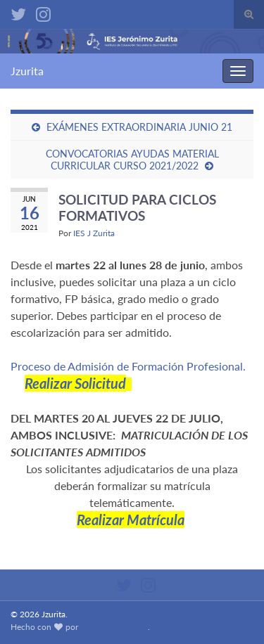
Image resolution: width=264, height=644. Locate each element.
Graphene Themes (114, 627)
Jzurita (27, 71)
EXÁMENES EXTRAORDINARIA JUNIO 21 (139, 127)
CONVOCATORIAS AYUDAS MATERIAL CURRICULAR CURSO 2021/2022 (132, 160)
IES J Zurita (94, 233)
